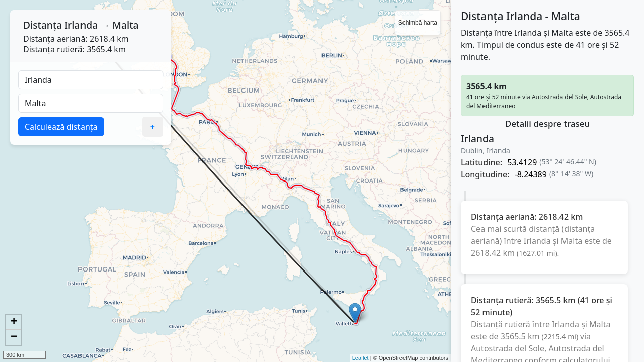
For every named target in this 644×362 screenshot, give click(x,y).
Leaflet (360, 358)
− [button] (14, 337)
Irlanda (81, 25)
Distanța (43, 25)
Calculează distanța (61, 127)
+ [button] (14, 322)
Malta (125, 25)
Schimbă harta (418, 23)
